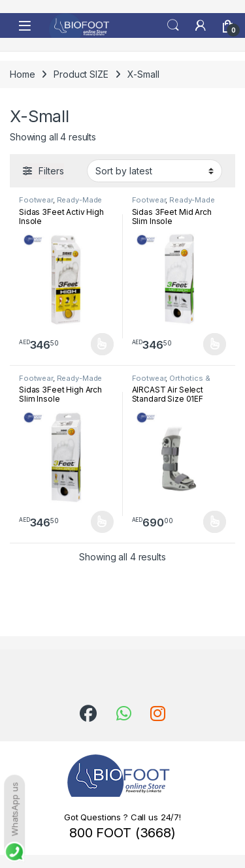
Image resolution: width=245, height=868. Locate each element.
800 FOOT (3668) (122, 833)
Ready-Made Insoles (60, 204)
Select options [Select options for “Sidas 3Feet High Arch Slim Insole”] (102, 522)
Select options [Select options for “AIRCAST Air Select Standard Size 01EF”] (215, 522)
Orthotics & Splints (171, 382)
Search (173, 25)
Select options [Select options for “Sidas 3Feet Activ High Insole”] (102, 344)
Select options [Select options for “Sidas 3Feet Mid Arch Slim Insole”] (215, 344)
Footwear (36, 200)
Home (22, 74)
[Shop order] (155, 170)
